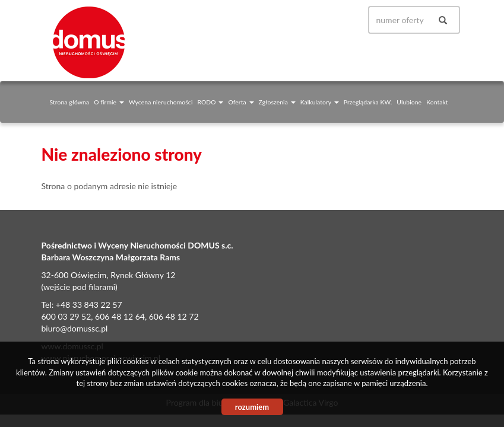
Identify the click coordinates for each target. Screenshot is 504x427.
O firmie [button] (109, 102)
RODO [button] (210, 102)
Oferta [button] (241, 102)
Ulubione (409, 102)
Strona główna (70, 102)
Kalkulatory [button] (320, 102)
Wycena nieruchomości (161, 102)
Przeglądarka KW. (368, 102)
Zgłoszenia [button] (277, 102)
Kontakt (437, 102)
